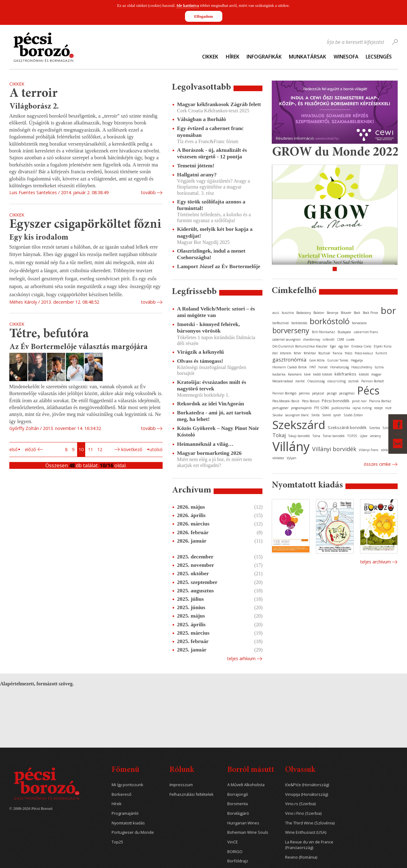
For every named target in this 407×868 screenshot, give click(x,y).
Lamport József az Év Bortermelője (219, 266)
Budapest (344, 332)
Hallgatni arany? (197, 175)
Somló (326, 415)
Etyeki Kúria (383, 346)
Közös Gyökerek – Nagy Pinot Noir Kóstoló (218, 431)
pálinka (304, 393)
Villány (291, 446)
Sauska (277, 415)
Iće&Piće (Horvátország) (307, 785)
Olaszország (316, 381)
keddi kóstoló (323, 374)
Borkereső (122, 794)
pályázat (318, 393)
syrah (337, 415)
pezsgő (332, 393)
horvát (323, 367)
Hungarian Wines (243, 823)
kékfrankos (345, 374)
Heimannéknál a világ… (205, 444)
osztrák (354, 381)
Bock (357, 313)
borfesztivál (281, 323)
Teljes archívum (375, 562)
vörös (384, 450)
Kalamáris (295, 374)
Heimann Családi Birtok (290, 367)
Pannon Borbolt (373, 381)
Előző (30, 449)
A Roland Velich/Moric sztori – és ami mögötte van (216, 312)
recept (378, 408)
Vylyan (291, 458)
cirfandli (329, 339)
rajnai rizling (362, 408)
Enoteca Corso (361, 346)
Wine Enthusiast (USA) (306, 832)
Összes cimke (377, 464)
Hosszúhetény (362, 367)
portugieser (280, 408)
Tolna (316, 436)
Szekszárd (299, 425)
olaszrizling (336, 381)
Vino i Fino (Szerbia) (303, 813)
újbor (364, 436)
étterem (286, 353)
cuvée (350, 339)
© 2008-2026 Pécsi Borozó (31, 809)
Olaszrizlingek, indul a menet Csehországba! (211, 254)
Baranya (333, 313)
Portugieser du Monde (133, 832)
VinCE (233, 842)
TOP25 (352, 436)
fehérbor (310, 353)
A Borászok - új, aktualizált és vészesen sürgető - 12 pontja (212, 153)
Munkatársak (308, 57)
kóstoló (364, 374)
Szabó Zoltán (353, 415)
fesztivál (324, 353)
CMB (340, 339)
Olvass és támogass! (200, 361)
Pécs (368, 390)
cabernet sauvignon (287, 339)
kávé (307, 374)
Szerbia (375, 428)
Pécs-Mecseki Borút (286, 401)
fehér (298, 353)
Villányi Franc (369, 450)
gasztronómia (289, 359)
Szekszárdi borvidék (347, 427)
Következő (132, 449)
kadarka (279, 374)
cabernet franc (366, 332)
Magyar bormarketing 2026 (209, 453)
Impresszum (181, 785)
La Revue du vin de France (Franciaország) (309, 845)
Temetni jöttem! (196, 166)
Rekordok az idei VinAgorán (210, 404)
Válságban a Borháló (201, 119)
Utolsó (156, 449)
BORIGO (235, 852)
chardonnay (312, 339)
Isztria (379, 367)
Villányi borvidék (334, 449)
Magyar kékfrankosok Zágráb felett (219, 104)
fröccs (349, 353)
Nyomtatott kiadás (128, 823)
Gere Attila (317, 360)
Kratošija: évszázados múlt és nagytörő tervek (211, 385)
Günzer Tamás (338, 360)
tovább (148, 192)
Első (14, 449)
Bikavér (346, 313)
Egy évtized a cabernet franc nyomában (210, 131)
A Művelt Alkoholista (246, 785)
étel (275, 353)
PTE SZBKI (321, 408)
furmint (381, 353)
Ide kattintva (188, 5)
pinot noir (359, 401)
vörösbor (278, 458)
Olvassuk (300, 770)
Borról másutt (251, 770)
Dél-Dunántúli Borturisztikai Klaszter (300, 346)
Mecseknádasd (283, 381)
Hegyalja (357, 360)
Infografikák (264, 57)
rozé (388, 408)
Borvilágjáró (238, 813)
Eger (333, 346)
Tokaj (279, 435)
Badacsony (304, 313)
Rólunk (182, 770)
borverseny (291, 330)
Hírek (233, 57)
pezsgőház (347, 393)
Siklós (315, 415)
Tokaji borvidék (299, 436)
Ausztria (288, 313)
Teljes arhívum (241, 658)
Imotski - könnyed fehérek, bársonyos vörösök (208, 327)
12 (100, 449)
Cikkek (210, 57)
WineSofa (346, 57)
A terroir (33, 94)
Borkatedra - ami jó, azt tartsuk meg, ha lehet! (214, 416)
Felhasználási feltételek (192, 794)
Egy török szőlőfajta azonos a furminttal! (211, 205)
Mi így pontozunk (127, 785)
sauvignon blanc (297, 415)
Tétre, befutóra (49, 334)
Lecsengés (379, 57)
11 (90, 449)
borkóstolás (299, 323)
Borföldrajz (238, 861)
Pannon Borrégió (284, 393)
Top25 (117, 842)
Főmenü (125, 770)
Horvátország (340, 367)
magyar (376, 374)
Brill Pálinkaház (324, 332)
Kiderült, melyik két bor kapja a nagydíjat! (215, 232)
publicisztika (341, 408)
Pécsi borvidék (336, 401)
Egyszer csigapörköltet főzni (85, 225)
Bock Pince (370, 313)
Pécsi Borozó (311, 401)
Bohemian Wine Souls (248, 832)
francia (338, 353)
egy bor (344, 346)
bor (388, 310)
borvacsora (359, 323)
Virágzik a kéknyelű (200, 352)
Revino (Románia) (301, 857)
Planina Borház (380, 401)
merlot (300, 381)
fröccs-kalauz (364, 353)
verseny (375, 436)
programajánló (301, 408)
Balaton (319, 313)
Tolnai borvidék (334, 436)
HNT (313, 367)
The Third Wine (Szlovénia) (310, 823)
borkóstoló (330, 321)
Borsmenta (238, 804)
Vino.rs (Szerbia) (300, 804)
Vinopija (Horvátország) (307, 794)
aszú (276, 313)
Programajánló (125, 813)
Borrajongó (238, 794)
